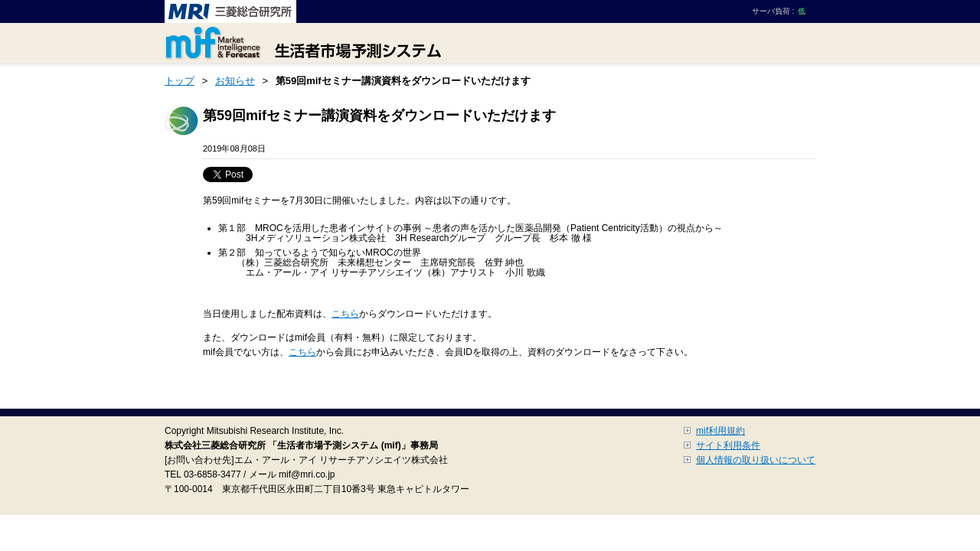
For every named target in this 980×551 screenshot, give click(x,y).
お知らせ (235, 81)
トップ (180, 81)
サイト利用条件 (728, 445)
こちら (345, 314)
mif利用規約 (720, 431)
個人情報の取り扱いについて (756, 460)
